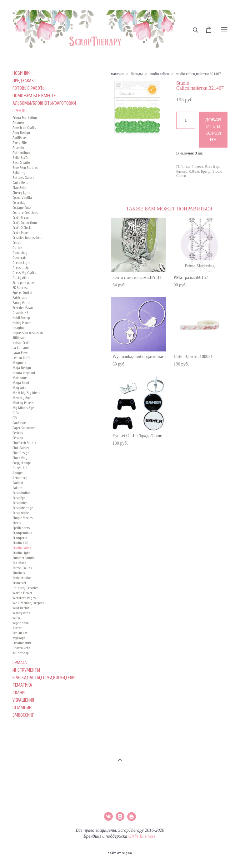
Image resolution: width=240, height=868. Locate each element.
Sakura (17, 488)
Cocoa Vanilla (22, 198)
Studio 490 (20, 543)
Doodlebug (20, 253)
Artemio (18, 148)
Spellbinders (21, 528)
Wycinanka (21, 623)
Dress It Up (20, 268)
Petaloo (18, 438)
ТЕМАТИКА (22, 685)
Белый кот (20, 633)
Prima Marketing (25, 118)
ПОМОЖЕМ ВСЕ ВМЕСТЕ (34, 96)
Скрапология (22, 643)
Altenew (18, 123)
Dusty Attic (21, 278)
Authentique (21, 153)
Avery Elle (20, 143)
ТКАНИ (19, 693)
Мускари (19, 638)
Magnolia (19, 363)
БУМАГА (20, 663)
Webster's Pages (24, 598)
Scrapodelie (21, 513)
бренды (137, 74)
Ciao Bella (20, 188)
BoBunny (19, 173)
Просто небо (21, 648)
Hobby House (22, 323)
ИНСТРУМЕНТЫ (26, 670)
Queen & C (20, 468)
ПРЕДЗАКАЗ (23, 81)
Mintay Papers (23, 403)
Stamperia (20, 538)
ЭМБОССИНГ (23, 715)
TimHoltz (19, 573)
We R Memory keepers (28, 603)
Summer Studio (23, 558)
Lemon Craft (21, 358)
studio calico (159, 74)
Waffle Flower (22, 593)
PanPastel (20, 423)
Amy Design (21, 133)
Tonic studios (22, 578)
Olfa (16, 413)
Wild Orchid (21, 608)
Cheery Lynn (21, 193)
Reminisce (20, 478)
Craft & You (21, 218)
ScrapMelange (23, 508)
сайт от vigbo (120, 853)
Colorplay (19, 203)
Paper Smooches (24, 428)
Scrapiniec (20, 503)
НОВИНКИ (21, 73)
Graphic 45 (20, 313)
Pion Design (21, 453)
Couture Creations (25, 213)
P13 (15, 418)
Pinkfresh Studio (24, 443)
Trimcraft (19, 583)
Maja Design (22, 368)
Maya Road (21, 383)
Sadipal (18, 483)
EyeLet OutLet (22, 293)
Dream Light (22, 263)
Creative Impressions (27, 238)
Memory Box (21, 398)
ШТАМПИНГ (23, 708)
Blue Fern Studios (25, 168)
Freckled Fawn (23, 308)
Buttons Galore (23, 178)
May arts (19, 388)
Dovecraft (20, 258)
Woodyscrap (21, 613)
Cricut (17, 243)
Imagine (18, 328)
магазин (117, 74)
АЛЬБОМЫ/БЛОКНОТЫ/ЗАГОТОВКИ (44, 103)
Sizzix (17, 523)
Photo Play (20, 458)
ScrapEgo (19, 498)
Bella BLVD (20, 158)
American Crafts (24, 128)
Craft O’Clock (22, 228)
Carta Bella (20, 183)
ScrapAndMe (21, 493)
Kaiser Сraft (21, 343)
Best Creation (22, 163)
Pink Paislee (21, 448)
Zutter (17, 628)
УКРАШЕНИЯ (23, 700)
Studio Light (21, 553)
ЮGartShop (20, 653)
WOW (16, 618)
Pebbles (18, 433)
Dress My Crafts (24, 273)
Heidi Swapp (21, 318)
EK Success (20, 288)
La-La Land (21, 348)
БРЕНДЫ (20, 111)
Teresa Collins (22, 568)
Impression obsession (28, 333)
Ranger (18, 473)
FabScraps (20, 298)
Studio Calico (22, 548)
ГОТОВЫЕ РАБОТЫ (29, 88)
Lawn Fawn (20, 353)
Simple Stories (22, 518)
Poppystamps (22, 463)
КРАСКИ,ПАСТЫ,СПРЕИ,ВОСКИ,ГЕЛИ (44, 678)
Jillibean (19, 338)
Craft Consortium (25, 223)
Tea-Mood (19, 563)
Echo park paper (24, 283)
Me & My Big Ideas (26, 393)
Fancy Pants (21, 303)
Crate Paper (21, 233)
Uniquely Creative (25, 588)
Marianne (20, 378)
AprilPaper (20, 138)
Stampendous (22, 533)
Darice (17, 248)
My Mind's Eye (23, 408)
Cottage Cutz (22, 208)
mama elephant (24, 373)
